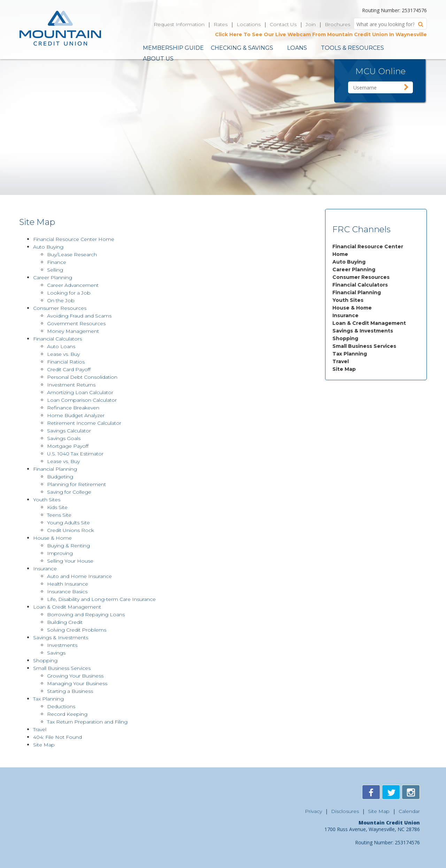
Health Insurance (68, 584)
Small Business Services (364, 346)
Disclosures (345, 811)
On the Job (61, 300)
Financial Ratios (66, 362)
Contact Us (283, 24)
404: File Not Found (57, 737)
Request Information (179, 24)
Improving (60, 553)
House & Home (352, 308)
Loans (297, 48)
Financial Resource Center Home (74, 239)
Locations (249, 24)
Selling (55, 270)
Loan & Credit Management (369, 323)
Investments (62, 645)
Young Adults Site (68, 523)
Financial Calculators (360, 285)
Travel (341, 361)
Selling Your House (70, 561)
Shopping (345, 338)
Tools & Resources (352, 48)
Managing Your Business (77, 683)
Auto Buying (349, 262)
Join (311, 24)
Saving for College (69, 492)
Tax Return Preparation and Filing (87, 722)
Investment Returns (71, 385)
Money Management (73, 331)
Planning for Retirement (76, 484)
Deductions (61, 706)
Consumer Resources (361, 277)
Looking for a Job (69, 293)
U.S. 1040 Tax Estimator (75, 454)
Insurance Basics (67, 592)
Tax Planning (350, 354)
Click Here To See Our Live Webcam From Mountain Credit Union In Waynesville (321, 34)
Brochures (337, 24)
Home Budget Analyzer (76, 415)
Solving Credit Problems (77, 630)
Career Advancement (73, 285)
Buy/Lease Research (72, 255)
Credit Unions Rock (71, 530)
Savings (56, 653)
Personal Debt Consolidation (82, 377)
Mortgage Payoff (68, 446)
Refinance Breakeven (73, 408)
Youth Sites (348, 300)
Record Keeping (67, 714)
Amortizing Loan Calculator (80, 392)
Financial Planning (357, 292)
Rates (221, 24)
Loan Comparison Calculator (82, 400)
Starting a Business (70, 691)
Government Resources (76, 323)
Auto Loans (61, 346)
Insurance (345, 315)
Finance (57, 262)
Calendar (409, 811)
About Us (158, 59)
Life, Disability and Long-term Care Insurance (101, 599)
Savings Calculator (69, 431)
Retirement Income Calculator (84, 423)
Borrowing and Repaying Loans (86, 615)
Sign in (406, 87)
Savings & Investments (363, 331)
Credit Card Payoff (69, 369)
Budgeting (60, 477)
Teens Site (59, 515)
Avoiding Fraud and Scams (79, 316)
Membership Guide (173, 48)
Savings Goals (64, 438)
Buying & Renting (68, 546)
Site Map (344, 369)
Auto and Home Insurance (79, 576)
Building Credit (65, 622)
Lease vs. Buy (63, 354)
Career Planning (354, 269)
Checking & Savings (242, 48)
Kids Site (57, 507)
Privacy (313, 811)
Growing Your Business (75, 676)
